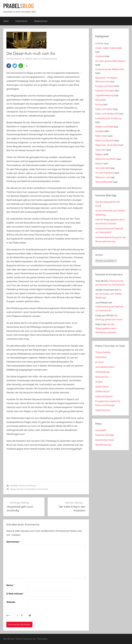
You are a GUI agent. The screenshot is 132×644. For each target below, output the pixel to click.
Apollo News (102, 387)
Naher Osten (101, 136)
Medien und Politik (104, 127)
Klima (98, 100)
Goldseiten (101, 357)
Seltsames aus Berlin (106, 159)
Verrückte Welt (103, 168)
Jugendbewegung (104, 95)
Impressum (21, 21)
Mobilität (14, 486)
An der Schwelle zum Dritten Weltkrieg (109, 294)
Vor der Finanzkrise (105, 173)
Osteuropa (101, 150)
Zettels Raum (102, 391)
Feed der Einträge (105, 435)
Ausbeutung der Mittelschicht (110, 69)
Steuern (99, 164)
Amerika (99, 43)
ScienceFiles (102, 377)
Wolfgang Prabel (49, 59)
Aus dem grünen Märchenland (110, 61)
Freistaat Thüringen (105, 91)
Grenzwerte (43, 489)
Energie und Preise (105, 86)
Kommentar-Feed (105, 440)
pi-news (100, 362)
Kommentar (13, 542)
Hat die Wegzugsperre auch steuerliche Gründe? (106, 328)
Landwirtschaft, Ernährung (108, 118)
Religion (99, 154)
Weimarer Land (103, 177)
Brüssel (20, 489)
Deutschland (30, 489)
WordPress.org (103, 445)
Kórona (99, 104)
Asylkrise (100, 56)
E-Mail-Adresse (15, 594)
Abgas (13, 489)
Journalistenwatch (105, 367)
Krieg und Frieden (104, 109)
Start (6, 21)
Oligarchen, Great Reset (107, 145)
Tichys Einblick (103, 352)
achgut (99, 382)
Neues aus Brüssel (28, 486)
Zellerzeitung (102, 372)
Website (11, 602)
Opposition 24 (102, 410)
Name (10, 585)
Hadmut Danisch (104, 396)
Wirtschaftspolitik (104, 182)
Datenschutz (41, 21)
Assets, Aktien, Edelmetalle (109, 48)
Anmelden (101, 430)
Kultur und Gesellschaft (107, 114)
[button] (9, 66)
